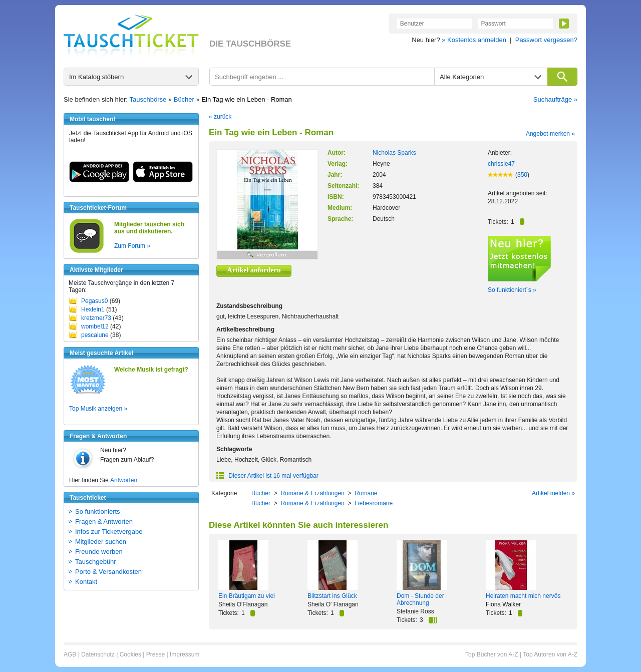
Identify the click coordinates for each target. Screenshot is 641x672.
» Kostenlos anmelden (474, 40)
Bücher (184, 99)
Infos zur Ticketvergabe (109, 532)
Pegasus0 (94, 301)
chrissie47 (501, 164)
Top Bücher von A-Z (492, 654)
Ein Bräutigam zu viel (247, 596)
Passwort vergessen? (546, 40)
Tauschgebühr (96, 562)
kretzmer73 (96, 318)
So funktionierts (98, 512)
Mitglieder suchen (101, 542)
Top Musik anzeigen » (98, 409)
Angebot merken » (550, 134)
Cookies (130, 654)
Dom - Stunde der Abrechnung (420, 599)
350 (522, 175)
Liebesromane (374, 503)
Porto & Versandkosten (108, 572)
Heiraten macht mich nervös (523, 596)
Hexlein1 (93, 309)
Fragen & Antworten (104, 522)
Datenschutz (98, 654)
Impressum (185, 654)
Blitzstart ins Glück (332, 596)
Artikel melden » (553, 493)
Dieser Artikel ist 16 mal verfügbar (267, 476)
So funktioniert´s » (512, 290)
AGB (70, 654)
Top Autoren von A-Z (550, 654)
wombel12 (95, 326)
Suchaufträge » (555, 99)
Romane (366, 493)
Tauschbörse (148, 99)
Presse (155, 654)
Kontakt (86, 582)
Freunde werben (99, 552)
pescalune (95, 335)
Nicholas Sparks (394, 153)
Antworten (124, 480)
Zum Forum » (132, 246)
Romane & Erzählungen (312, 493)
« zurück (220, 117)
